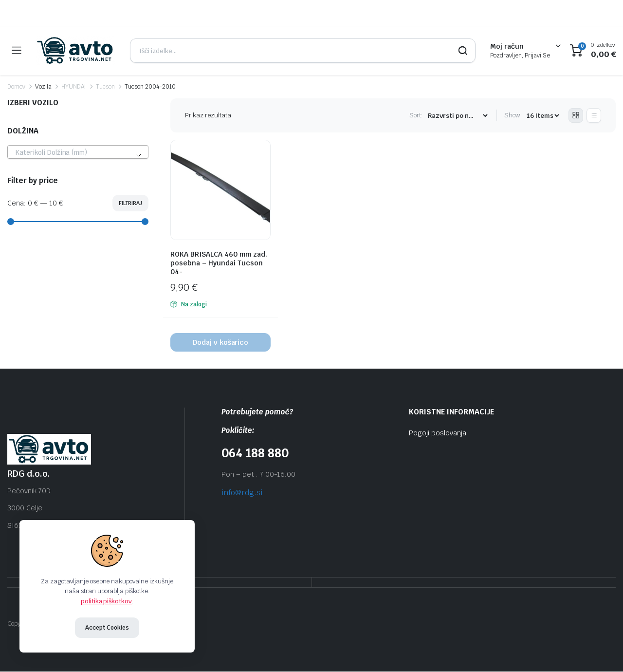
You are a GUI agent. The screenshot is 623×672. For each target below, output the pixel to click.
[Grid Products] (576, 115)
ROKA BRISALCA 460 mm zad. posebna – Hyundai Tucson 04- (219, 263)
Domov (16, 87)
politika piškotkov (106, 601)
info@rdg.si (242, 493)
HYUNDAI (74, 87)
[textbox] (78, 152)
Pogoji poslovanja (438, 433)
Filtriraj (130, 203)
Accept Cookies (107, 628)
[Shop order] (458, 116)
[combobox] (78, 152)
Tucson (105, 87)
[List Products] (594, 115)
